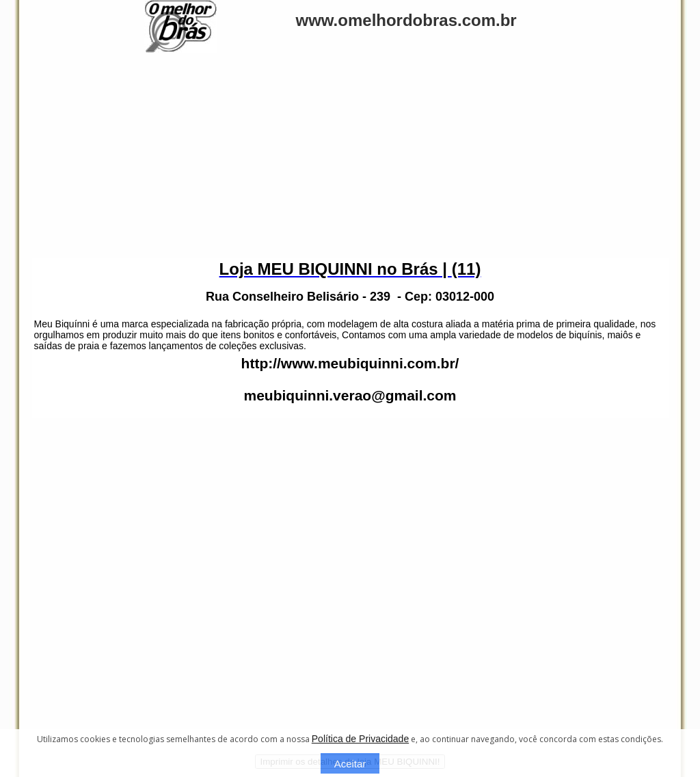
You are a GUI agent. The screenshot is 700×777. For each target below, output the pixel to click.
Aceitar (350, 764)
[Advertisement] (350, 155)
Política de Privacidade (360, 739)
